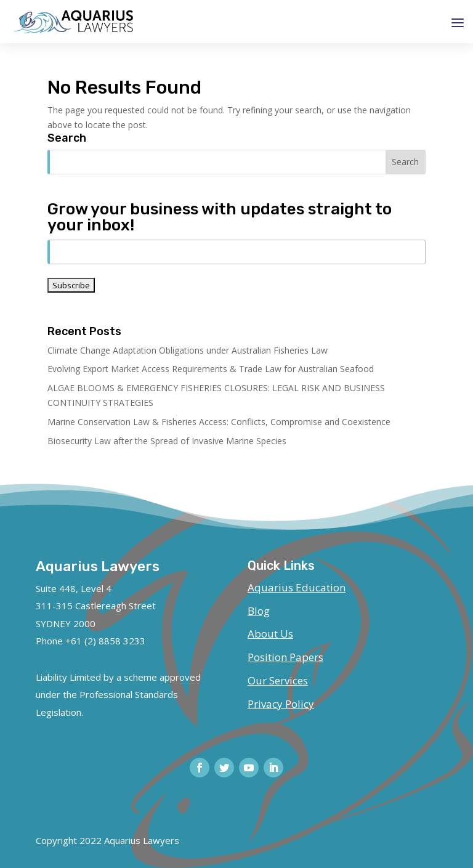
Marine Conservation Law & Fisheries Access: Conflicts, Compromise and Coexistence (219, 422)
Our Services (278, 680)
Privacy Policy (281, 704)
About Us (270, 634)
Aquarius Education (297, 587)
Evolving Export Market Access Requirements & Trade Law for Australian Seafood (211, 369)
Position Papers (285, 657)
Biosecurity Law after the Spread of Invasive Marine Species (167, 441)
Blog (259, 611)
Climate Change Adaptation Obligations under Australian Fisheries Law (188, 350)
